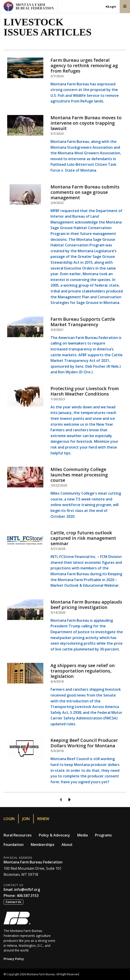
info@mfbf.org (27, 889)
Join (26, 819)
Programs (103, 835)
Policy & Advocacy (54, 835)
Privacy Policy (14, 959)
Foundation (14, 845)
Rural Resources (18, 835)
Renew (43, 819)
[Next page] (69, 800)
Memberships (43, 845)
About (67, 845)
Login (9, 819)
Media (83, 835)
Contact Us (13, 902)
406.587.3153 (28, 896)
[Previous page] (61, 800)
